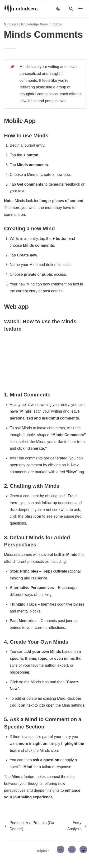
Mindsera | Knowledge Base (26, 24)
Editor (57, 24)
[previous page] (32, 826)
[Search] (71, 9)
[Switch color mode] (58, 9)
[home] (21, 9)
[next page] (75, 826)
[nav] (80, 9)
